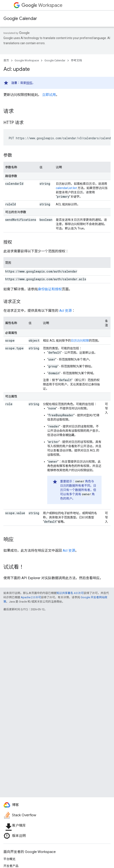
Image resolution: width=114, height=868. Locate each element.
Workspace (42, 5)
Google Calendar (20, 19)
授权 (29, 83)
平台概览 (9, 859)
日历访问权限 (80, 341)
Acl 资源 (65, 311)
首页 (6, 60)
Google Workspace (27, 60)
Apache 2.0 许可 (31, 597)
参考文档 (76, 60)
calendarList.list (66, 188)
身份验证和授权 (50, 289)
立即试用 (49, 95)
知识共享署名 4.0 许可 (70, 593)
